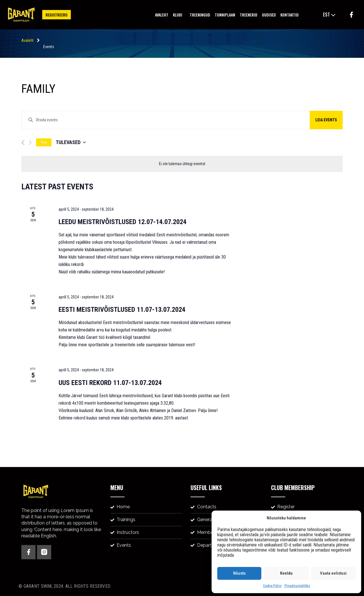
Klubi (179, 15)
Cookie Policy (272, 586)
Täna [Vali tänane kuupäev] (44, 142)
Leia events (326, 120)
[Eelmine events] (23, 143)
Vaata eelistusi (333, 573)
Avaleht (162, 15)
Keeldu (286, 573)
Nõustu (239, 573)
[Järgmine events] (30, 143)
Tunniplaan (225, 15)
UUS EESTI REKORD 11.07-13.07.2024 (110, 383)
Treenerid (249, 15)
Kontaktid (289, 15)
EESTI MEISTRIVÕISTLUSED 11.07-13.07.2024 (122, 310)
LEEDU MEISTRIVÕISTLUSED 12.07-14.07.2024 (123, 222)
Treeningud (200, 15)
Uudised (269, 15)
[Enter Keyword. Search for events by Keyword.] (182, 120)
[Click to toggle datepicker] (71, 142)
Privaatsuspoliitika (297, 586)
